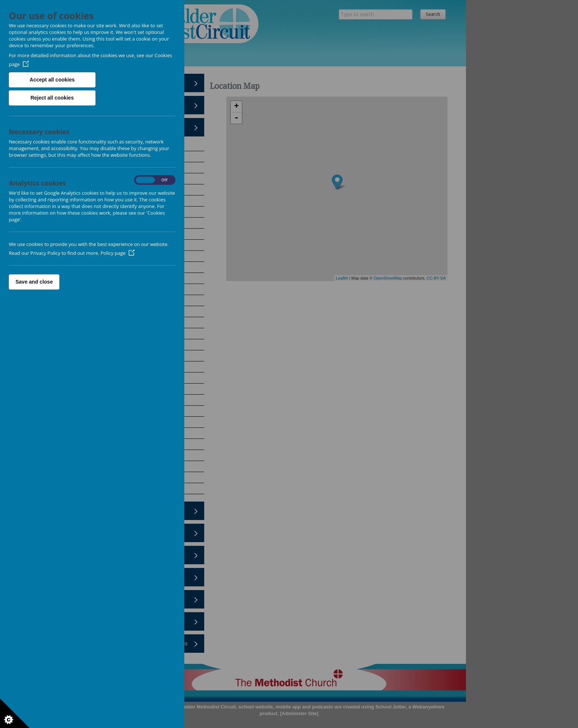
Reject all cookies (52, 98)
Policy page (118, 253)
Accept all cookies (52, 80)
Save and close (34, 282)
